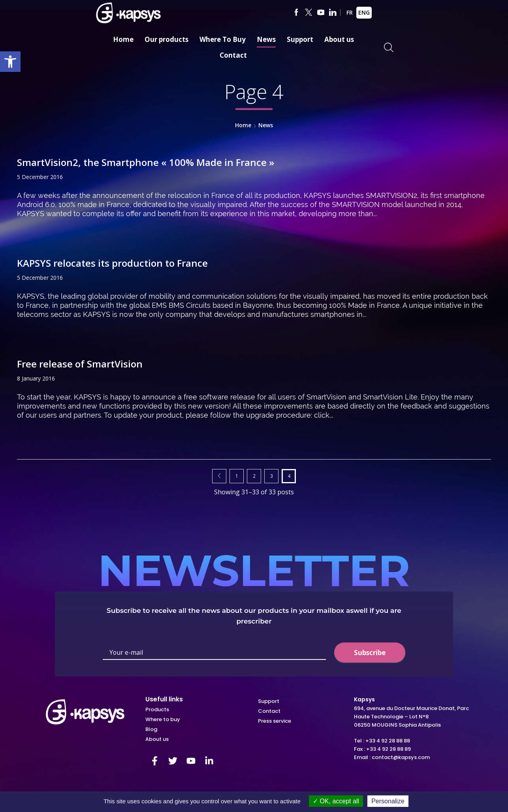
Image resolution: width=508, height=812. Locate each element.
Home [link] (123, 39)
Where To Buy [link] (223, 39)
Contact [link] (233, 55)
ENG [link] (364, 12)
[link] (10, 62)
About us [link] (339, 39)
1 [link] (237, 476)
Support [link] (300, 39)
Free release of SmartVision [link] (80, 364)
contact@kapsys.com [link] (401, 757)
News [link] (266, 39)
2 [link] (254, 476)
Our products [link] (167, 39)
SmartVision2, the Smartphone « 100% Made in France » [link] (146, 162)
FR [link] (350, 12)
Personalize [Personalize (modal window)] (388, 801)
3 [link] (272, 476)
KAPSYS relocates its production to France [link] (112, 263)
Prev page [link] (219, 476)
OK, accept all (336, 801)
